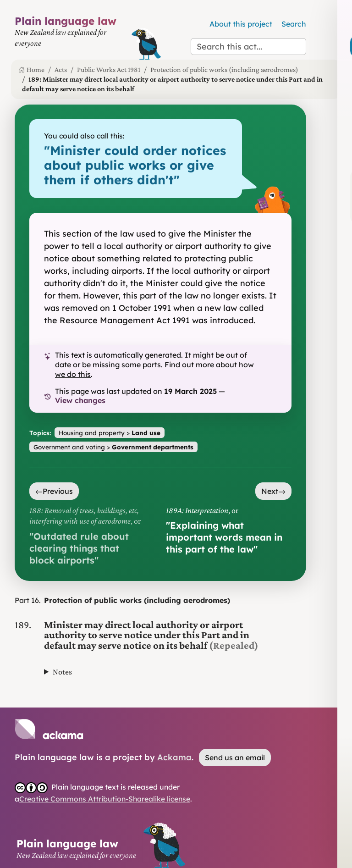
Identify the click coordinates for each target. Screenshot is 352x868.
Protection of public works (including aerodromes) (224, 69)
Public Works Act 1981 (109, 69)
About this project (241, 24)
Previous (54, 491)
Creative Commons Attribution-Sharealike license (105, 799)
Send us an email (235, 757)
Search (294, 24)
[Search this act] (248, 47)
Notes (62, 672)
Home (31, 69)
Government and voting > (113, 447)
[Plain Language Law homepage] (71, 37)
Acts (61, 69)
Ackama (174, 757)
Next (273, 491)
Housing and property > (110, 433)
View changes (80, 400)
